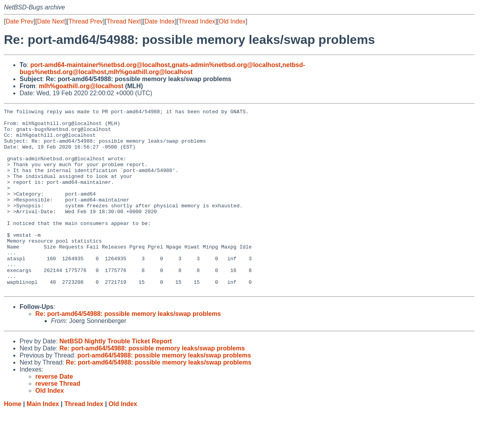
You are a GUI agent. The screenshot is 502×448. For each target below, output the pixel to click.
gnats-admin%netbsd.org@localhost (226, 65)
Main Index (43, 440)
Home (13, 440)
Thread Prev (86, 21)
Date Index (159, 21)
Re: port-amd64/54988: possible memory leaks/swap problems (128, 350)
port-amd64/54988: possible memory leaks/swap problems (164, 392)
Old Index (232, 21)
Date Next (51, 21)
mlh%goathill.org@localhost (150, 72)
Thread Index (197, 21)
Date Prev (19, 21)
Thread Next (124, 21)
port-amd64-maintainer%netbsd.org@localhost (100, 65)
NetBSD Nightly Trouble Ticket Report (115, 378)
